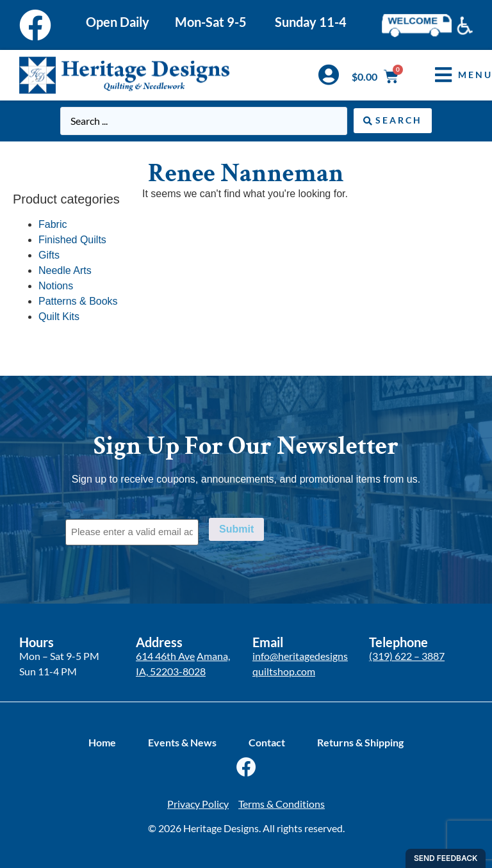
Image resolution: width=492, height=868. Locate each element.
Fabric (53, 224)
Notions (56, 286)
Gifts (49, 255)
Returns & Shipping (360, 742)
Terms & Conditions (282, 804)
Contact (267, 742)
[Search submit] (393, 121)
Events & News (182, 742)
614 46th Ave (165, 656)
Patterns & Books (78, 301)
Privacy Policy (198, 804)
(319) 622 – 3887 (407, 656)
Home (102, 742)
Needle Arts (65, 270)
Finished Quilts (72, 240)
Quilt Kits (59, 317)
